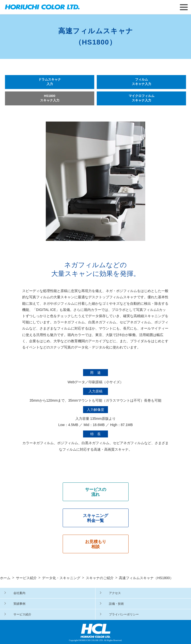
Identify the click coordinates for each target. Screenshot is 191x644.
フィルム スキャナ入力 (142, 82)
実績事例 (19, 604)
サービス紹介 (22, 614)
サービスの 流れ (96, 492)
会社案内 (19, 593)
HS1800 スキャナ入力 (50, 98)
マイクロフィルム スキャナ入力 (142, 98)
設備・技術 (116, 604)
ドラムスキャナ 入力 (50, 82)
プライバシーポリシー (124, 614)
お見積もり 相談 (96, 544)
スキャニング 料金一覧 (95, 518)
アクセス (115, 593)
